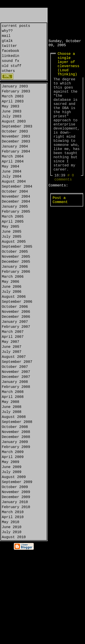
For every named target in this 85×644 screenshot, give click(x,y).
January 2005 (15, 239)
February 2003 (16, 103)
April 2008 (13, 464)
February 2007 (16, 381)
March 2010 (13, 600)
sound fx (11, 68)
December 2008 (16, 511)
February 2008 (16, 452)
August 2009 (14, 559)
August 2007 (14, 417)
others (8, 80)
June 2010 (12, 618)
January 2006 (15, 310)
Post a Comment (60, 232)
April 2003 (13, 115)
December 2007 (16, 440)
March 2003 (13, 109)
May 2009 (11, 541)
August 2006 (14, 346)
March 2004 (13, 180)
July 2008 (12, 482)
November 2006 (16, 363)
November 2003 (16, 156)
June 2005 (12, 269)
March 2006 (13, 322)
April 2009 (13, 535)
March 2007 (13, 387)
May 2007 (11, 399)
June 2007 (12, 405)
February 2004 (16, 174)
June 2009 (12, 547)
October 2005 (15, 292)
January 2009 (15, 517)
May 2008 (11, 470)
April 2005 (13, 257)
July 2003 (12, 132)
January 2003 (15, 97)
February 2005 (16, 245)
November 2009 (16, 576)
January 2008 (15, 446)
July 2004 (12, 204)
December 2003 (16, 162)
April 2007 (13, 393)
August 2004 (14, 209)
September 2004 (17, 215)
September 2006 (17, 351)
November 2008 (16, 505)
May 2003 (11, 121)
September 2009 (17, 565)
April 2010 (13, 606)
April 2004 (13, 186)
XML (7, 86)
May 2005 (11, 263)
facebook (11, 56)
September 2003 (17, 144)
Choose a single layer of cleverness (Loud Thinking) (68, 69)
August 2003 (14, 138)
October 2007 (15, 428)
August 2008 (14, 488)
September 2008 (17, 494)
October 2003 (15, 150)
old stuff (12, 74)
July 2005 (12, 275)
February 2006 (16, 316)
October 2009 (15, 570)
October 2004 (15, 221)
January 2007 (15, 375)
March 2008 (13, 458)
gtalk (7, 44)
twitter (9, 50)
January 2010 (15, 588)
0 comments (64, 207)
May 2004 (11, 192)
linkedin (11, 62)
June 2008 (12, 476)
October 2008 (15, 499)
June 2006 (12, 334)
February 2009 (16, 523)
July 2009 (12, 553)
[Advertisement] (67, 22)
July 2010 (12, 624)
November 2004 (16, 227)
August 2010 (14, 630)
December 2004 (16, 233)
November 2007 (16, 434)
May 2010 (11, 612)
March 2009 (13, 529)
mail (6, 38)
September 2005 (17, 286)
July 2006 (12, 340)
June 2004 (12, 198)
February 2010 (16, 594)
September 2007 (17, 423)
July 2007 (12, 411)
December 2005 (16, 304)
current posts (16, 26)
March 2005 (13, 251)
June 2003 (12, 127)
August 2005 (14, 280)
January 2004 (15, 168)
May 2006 (11, 328)
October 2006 (15, 357)
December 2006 (16, 369)
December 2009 (16, 582)
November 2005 (16, 298)
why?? (7, 32)
